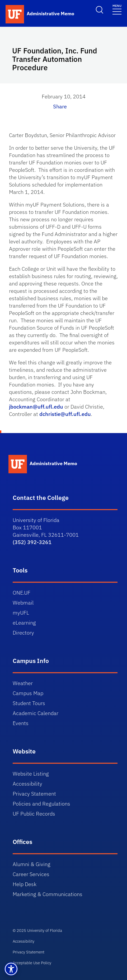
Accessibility (27, 784)
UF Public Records (34, 814)
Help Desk (25, 884)
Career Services (31, 874)
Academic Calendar (36, 713)
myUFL (21, 613)
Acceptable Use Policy (32, 963)
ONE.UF (22, 593)
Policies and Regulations (41, 804)
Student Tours (29, 703)
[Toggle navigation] (117, 9)
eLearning (24, 623)
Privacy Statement (34, 794)
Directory (23, 633)
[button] (11, 969)
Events (21, 723)
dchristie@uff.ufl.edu (65, 414)
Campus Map (28, 693)
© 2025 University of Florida (37, 930)
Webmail (23, 603)
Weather (23, 683)
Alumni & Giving (32, 864)
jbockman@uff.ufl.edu (36, 407)
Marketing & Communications (48, 894)
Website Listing (31, 774)
